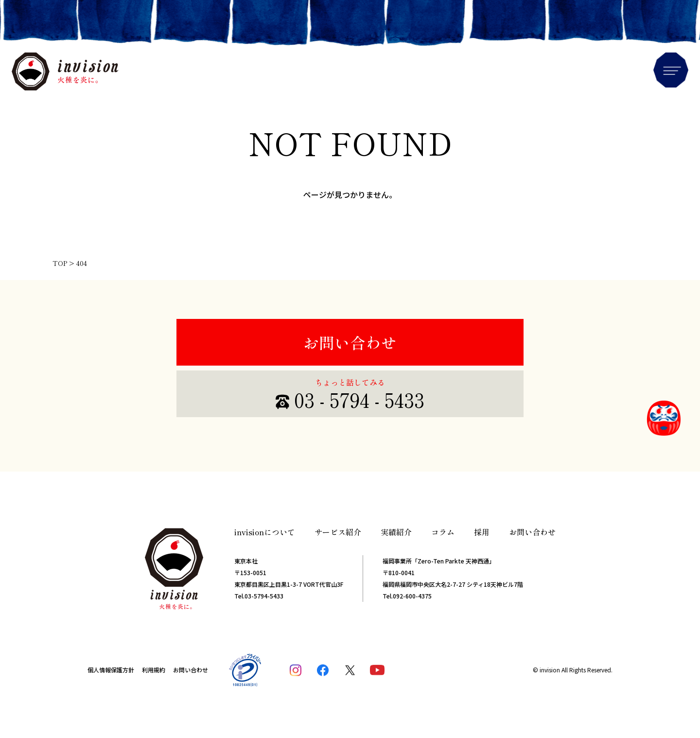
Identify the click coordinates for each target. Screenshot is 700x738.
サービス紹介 (338, 532)
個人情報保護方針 (111, 670)
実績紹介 (396, 532)
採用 (482, 532)
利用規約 (154, 670)
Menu (671, 70)
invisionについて (265, 532)
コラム (443, 532)
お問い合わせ (350, 342)
